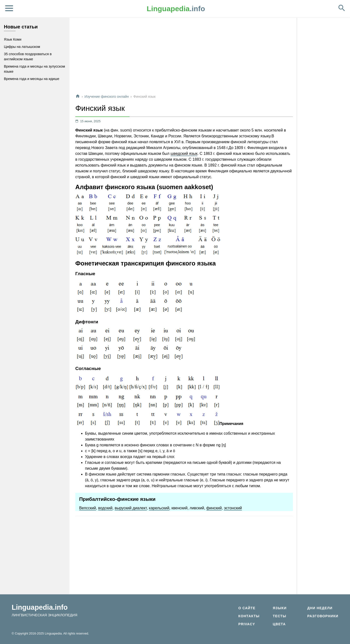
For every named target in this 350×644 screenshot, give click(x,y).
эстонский (233, 508)
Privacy (247, 624)
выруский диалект (131, 508)
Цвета (279, 624)
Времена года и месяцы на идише (32, 79)
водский (105, 508)
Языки (280, 608)
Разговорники (323, 616)
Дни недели (320, 608)
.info (176, 9)
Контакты (249, 616)
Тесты (280, 616)
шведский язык (184, 154)
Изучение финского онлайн (106, 97)
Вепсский (88, 508)
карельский (159, 508)
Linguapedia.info (40, 607)
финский (214, 508)
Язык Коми (13, 39)
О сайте (247, 608)
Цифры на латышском (22, 47)
